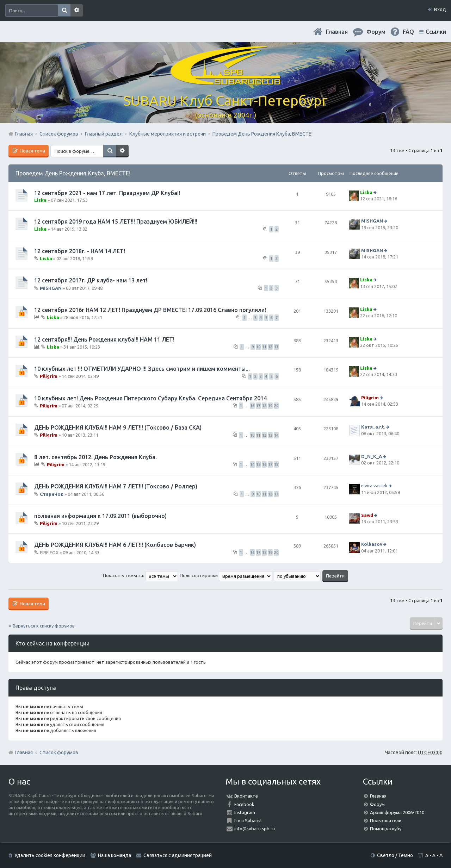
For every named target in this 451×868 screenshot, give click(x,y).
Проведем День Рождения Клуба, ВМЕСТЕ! (73, 173)
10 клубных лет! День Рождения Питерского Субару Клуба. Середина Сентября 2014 (150, 398)
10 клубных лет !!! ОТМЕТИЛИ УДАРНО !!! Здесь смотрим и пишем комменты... (142, 369)
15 (258, 464)
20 (276, 406)
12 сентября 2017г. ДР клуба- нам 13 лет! (91, 280)
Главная (337, 32)
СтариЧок (52, 494)
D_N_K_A (372, 456)
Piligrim (49, 376)
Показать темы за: (140, 575)
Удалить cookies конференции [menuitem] (50, 855)
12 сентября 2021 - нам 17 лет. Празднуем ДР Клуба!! (107, 193)
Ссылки (436, 32)
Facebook (244, 804)
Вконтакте (246, 796)
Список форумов (59, 753)
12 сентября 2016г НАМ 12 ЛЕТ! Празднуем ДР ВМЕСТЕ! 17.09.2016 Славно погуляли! (150, 310)
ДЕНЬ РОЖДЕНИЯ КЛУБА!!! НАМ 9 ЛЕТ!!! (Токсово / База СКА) (118, 427)
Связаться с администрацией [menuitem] (178, 855)
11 (264, 347)
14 (276, 435)
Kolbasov (372, 544)
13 (276, 347)
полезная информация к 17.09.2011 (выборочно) (100, 516)
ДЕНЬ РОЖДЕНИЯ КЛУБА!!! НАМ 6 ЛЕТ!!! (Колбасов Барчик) (115, 545)
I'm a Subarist (248, 820)
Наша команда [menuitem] (115, 855)
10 (258, 347)
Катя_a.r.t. (373, 427)
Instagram (245, 812)
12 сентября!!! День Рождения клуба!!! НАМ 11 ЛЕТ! (104, 339)
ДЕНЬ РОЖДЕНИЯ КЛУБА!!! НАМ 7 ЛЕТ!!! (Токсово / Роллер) (116, 486)
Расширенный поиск (77, 11)
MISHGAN (372, 221)
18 (264, 406)
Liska (40, 200)
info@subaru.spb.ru (255, 829)
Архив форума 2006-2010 (397, 812)
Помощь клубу (386, 829)
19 (270, 406)
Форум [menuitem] (376, 32)
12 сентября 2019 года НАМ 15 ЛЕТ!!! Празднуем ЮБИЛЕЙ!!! (116, 221)
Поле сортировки (226, 575)
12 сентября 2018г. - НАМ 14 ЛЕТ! (80, 251)
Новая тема (32, 151)
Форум (377, 804)
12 (270, 347)
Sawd (367, 515)
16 (252, 406)
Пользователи (386, 820)
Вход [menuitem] (440, 10)
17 (258, 406)
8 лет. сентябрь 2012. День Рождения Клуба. (95, 457)
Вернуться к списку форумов (44, 626)
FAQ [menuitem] (408, 32)
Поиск (64, 11)
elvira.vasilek (374, 486)
